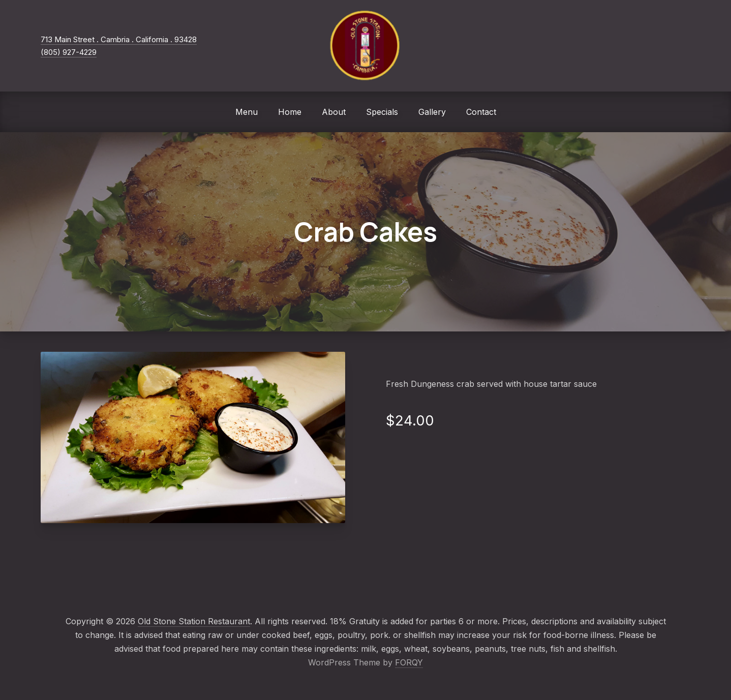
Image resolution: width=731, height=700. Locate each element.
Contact (481, 112)
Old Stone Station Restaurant (194, 621)
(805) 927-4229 (69, 52)
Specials (382, 112)
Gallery (432, 112)
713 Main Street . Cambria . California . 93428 (119, 39)
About (334, 112)
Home (290, 112)
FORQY (409, 662)
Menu (247, 112)
